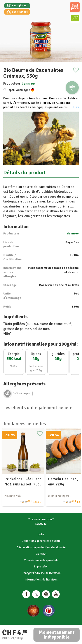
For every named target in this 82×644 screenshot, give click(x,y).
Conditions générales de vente (41, 541)
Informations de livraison (41, 580)
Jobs (41, 534)
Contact (41, 554)
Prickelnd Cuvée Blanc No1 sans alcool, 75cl (23, 481)
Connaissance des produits (41, 560)
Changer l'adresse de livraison (41, 573)
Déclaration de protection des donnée (41, 547)
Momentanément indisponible (57, 635)
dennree (28, 84)
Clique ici (41, 524)
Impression (41, 566)
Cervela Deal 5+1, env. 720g (63, 481)
